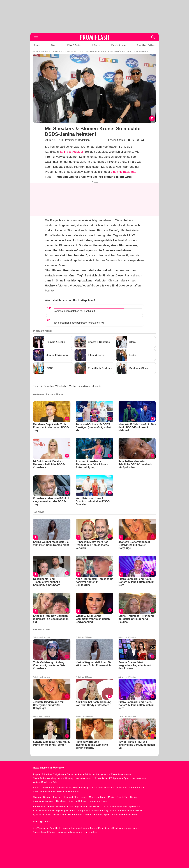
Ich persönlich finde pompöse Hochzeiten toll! (79, 323)
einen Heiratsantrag (124, 172)
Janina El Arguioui (71, 152)
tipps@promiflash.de (90, 386)
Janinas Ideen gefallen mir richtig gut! (75, 311)
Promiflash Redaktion (77, 140)
